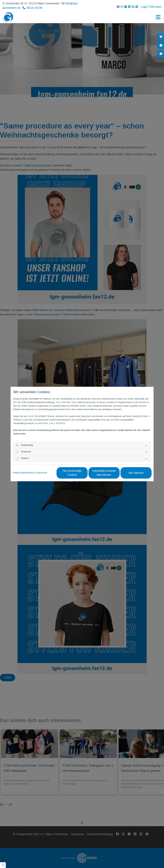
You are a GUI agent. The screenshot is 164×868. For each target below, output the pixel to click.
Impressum (42, 473)
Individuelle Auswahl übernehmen (104, 473)
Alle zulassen (136, 473)
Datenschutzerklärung (23, 473)
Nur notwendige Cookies (72, 473)
